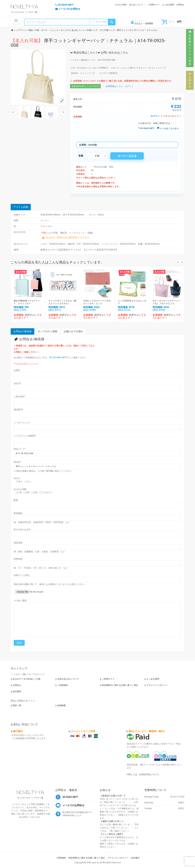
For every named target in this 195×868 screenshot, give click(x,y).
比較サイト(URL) (22, 575)
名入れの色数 (20, 489)
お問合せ (180, 5)
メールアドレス (22, 423)
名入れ (17, 478)
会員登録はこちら (114, 86)
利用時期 (18, 559)
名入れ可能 (101, 22)
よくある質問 (168, 5)
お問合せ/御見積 (22, 331)
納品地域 (18, 543)
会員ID (17, 370)
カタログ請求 (121, 5)
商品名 (17, 462)
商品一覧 (17, 705)
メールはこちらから (168, 128)
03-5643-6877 (146, 128)
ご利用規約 (63, 685)
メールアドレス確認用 (25, 436)
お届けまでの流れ (73, 331)
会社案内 (17, 691)
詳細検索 (62, 705)
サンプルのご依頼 (48, 331)
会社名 (17, 383)
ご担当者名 (20, 396)
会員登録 (149, 23)
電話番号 (19, 410)
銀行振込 (18, 731)
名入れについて (136, 5)
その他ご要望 (20, 600)
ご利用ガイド (154, 5)
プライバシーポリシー (157, 685)
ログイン (138, 23)
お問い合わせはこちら (113, 52)
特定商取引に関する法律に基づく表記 (120, 685)
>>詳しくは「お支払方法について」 (143, 774)
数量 (16, 500)
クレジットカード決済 (83, 731)
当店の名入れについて (68, 679)
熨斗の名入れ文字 (22, 530)
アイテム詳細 (21, 207)
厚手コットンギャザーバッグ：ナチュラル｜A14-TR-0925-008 (88, 43)
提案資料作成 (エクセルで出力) (85, 86)
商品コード (20, 449)
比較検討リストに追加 (190, 48)
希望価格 (18, 513)
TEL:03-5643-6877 (58, 357)
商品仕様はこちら (83, 52)
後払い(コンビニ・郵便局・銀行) (147, 731)
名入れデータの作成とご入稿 (27, 679)
